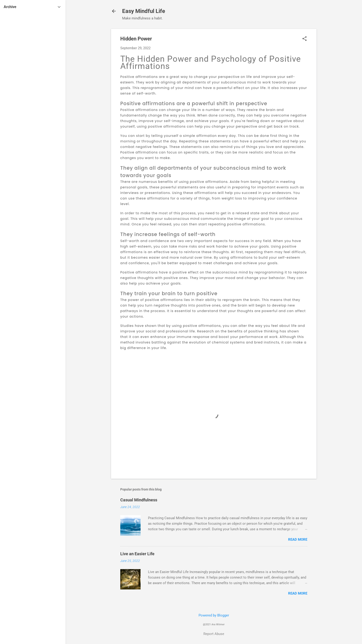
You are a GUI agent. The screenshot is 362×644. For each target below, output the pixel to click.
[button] (305, 39)
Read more (298, 540)
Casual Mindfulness (139, 500)
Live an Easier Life (137, 554)
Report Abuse (214, 634)
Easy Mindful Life (144, 11)
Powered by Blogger (214, 615)
